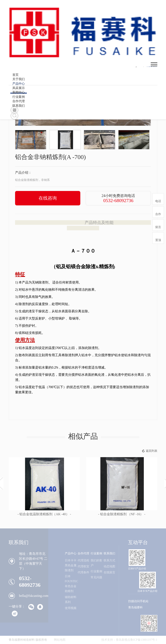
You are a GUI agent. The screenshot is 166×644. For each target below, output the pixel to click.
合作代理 (83, 553)
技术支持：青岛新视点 (116, 640)
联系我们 (19, 106)
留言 (158, 227)
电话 (158, 201)
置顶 (158, 240)
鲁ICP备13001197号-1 (144, 640)
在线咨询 (48, 198)
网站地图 (60, 640)
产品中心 (71, 553)
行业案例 (96, 553)
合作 (158, 214)
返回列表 (152, 451)
